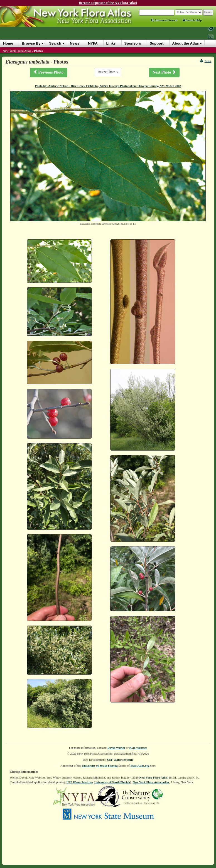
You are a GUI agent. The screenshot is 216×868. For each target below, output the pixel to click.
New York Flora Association (151, 782)
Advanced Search (164, 20)
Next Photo (164, 72)
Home (8, 43)
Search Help (192, 20)
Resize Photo (108, 72)
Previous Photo (48, 72)
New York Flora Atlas (17, 51)
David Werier (116, 748)
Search (55, 43)
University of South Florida (100, 765)
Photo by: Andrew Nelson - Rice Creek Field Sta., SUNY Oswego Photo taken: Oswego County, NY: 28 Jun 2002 (108, 86)
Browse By (31, 43)
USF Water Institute (120, 760)
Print (206, 61)
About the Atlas (186, 43)
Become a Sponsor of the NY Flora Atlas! (108, 3)
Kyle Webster (138, 748)
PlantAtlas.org (140, 765)
